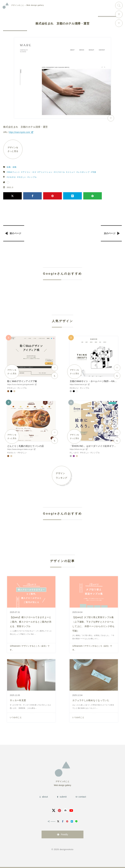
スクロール (60, 172)
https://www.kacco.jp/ (78, 384)
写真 (94, 172)
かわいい (75, 388)
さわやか (12, 177)
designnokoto (67, 849)
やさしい (22, 177)
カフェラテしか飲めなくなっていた (91, 700)
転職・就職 (12, 167)
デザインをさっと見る (13, 149)
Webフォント (14, 172)
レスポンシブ (84, 172)
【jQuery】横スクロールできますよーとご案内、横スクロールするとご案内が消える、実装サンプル (31, 622)
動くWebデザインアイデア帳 (22, 381)
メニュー (71, 172)
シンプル (33, 177)
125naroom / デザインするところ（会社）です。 (30, 648)
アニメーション (46, 172)
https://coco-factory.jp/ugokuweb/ (21, 384)
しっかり (75, 453)
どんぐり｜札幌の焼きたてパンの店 (26, 446)
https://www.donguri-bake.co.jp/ (20, 449)
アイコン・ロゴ (30, 172)
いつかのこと (16, 717)
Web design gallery (28, 5)
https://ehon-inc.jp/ (77, 449)
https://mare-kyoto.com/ (19, 132)
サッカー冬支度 (18, 700)
